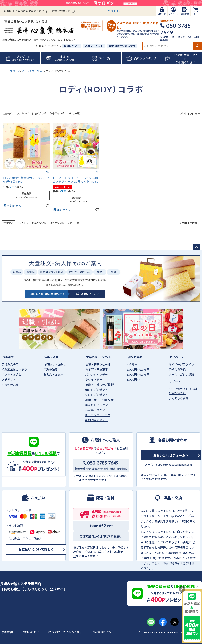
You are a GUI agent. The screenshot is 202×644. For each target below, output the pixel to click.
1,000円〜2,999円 (138, 369)
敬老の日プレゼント (98, 405)
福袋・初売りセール (98, 364)
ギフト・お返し (12, 375)
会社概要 (7, 632)
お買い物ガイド (61, 11)
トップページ (12, 71)
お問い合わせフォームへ (171, 455)
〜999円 (132, 364)
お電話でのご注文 (105, 440)
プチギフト (9, 380)
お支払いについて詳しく (36, 549)
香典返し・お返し (55, 364)
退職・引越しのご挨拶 (99, 385)
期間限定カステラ (97, 420)
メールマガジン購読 (181, 375)
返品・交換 (173, 498)
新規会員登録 (177, 369)
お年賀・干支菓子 (97, 369)
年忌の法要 (50, 369)
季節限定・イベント (99, 357)
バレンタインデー (97, 375)
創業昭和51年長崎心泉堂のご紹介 (24, 11)
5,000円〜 (133, 380)
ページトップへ (196, 247)
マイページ (177, 357)
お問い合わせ (31, 632)
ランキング (23, 113)
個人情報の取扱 (102, 632)
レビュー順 (74, 113)
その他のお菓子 (12, 385)
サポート (175, 382)
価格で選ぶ (135, 357)
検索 (197, 46)
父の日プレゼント (97, 395)
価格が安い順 (39, 113)
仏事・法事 (51, 357)
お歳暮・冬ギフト (97, 410)
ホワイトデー (94, 380)
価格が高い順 (57, 113)
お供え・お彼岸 (53, 375)
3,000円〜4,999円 (138, 375)
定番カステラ (10, 364)
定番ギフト (9, 357)
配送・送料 (105, 498)
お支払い (38, 498)
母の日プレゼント (97, 390)
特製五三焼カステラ (14, 369)
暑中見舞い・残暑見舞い (101, 400)
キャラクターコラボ (33, 71)
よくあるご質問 (179, 398)
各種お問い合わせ (173, 440)
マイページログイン (181, 364)
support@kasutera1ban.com (174, 465)
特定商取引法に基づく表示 (65, 632)
